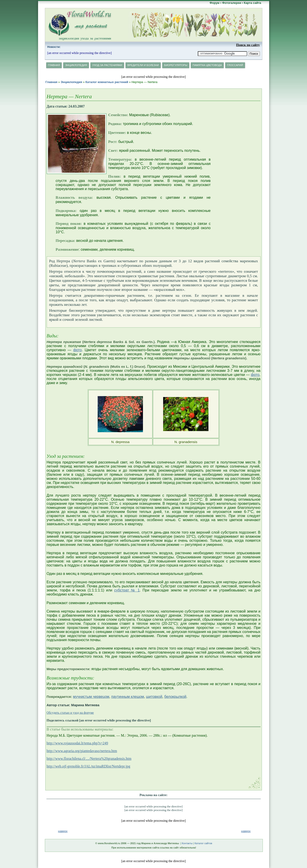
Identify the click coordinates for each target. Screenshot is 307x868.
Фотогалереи (232, 3)
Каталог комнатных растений (107, 82)
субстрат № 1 (127, 590)
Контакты (187, 843)
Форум (214, 3)
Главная (54, 65)
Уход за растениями (107, 65)
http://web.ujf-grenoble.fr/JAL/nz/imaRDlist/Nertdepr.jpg (88, 766)
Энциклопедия (76, 65)
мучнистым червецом (91, 697)
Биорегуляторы (176, 65)
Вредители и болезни (143, 65)
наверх (246, 831)
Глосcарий (235, 65)
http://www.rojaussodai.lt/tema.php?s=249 (77, 743)
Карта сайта (253, 3)
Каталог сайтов (203, 843)
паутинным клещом (128, 697)
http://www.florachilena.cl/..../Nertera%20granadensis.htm (89, 759)
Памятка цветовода (207, 65)
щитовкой (154, 697)
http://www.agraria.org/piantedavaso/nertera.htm (82, 751)
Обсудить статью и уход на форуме (70, 713)
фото (77, 350)
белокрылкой (175, 697)
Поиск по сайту (248, 45)
